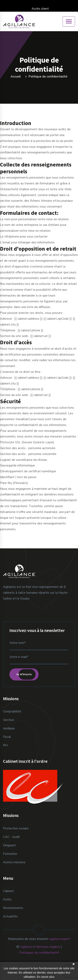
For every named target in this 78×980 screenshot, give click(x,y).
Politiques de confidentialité (39, 953)
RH (5, 745)
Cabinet (8, 891)
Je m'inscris (24, 674)
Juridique (9, 728)
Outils (7, 899)
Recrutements (13, 908)
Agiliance (26, 947)
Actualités (10, 916)
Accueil (16, 76)
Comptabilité (12, 711)
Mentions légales (48, 947)
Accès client (39, 9)
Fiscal (7, 737)
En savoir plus (46, 977)
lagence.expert (59, 939)
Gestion (8, 720)
